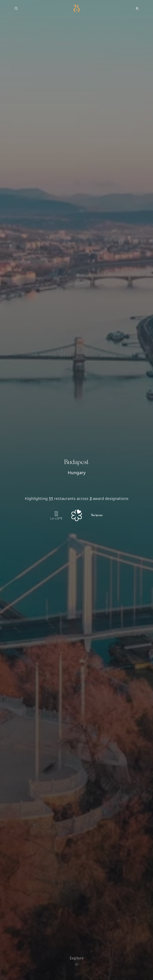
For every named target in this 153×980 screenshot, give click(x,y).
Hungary (77, 473)
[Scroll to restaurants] (77, 962)
